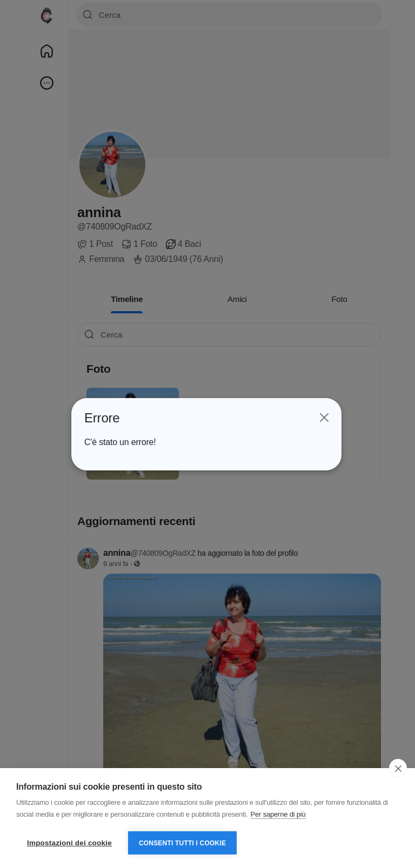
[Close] (323, 418)
